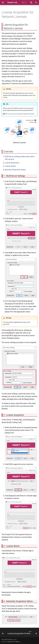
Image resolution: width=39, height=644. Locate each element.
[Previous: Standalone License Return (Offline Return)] (3, 633)
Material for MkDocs (14, 642)
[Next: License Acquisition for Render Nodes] (22, 633)
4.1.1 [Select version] (24, 3)
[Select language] (31, 2)
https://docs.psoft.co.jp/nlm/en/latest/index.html (19, 114)
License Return (10, 166)
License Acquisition (12, 163)
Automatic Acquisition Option (15, 170)
